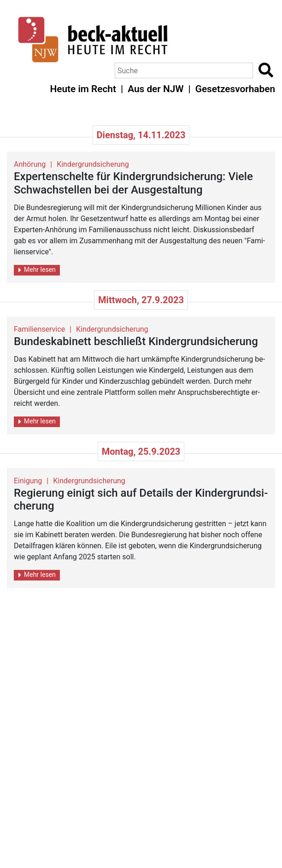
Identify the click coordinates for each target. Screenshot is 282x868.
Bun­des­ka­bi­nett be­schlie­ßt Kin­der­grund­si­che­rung (136, 341)
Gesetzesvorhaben (235, 89)
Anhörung (30, 164)
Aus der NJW (156, 89)
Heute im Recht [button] (83, 89)
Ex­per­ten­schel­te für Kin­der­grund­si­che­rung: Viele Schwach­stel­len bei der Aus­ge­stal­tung (133, 183)
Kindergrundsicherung (93, 164)
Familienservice (39, 329)
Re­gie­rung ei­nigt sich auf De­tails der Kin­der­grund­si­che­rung (141, 500)
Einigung (28, 481)
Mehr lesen (37, 270)
